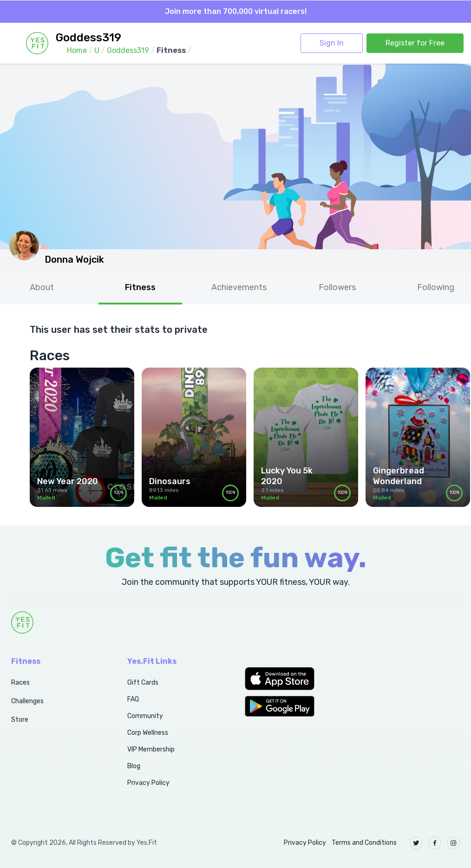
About (42, 287)
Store (20, 720)
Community (145, 716)
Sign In (332, 43)
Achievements (239, 287)
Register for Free (415, 43)
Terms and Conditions (364, 843)
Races (20, 683)
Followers (337, 287)
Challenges (27, 701)
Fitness (140, 287)
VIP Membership (151, 749)
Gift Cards (143, 683)
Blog (134, 766)
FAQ (133, 699)
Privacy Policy (148, 783)
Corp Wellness (148, 733)
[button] (294, 679)
